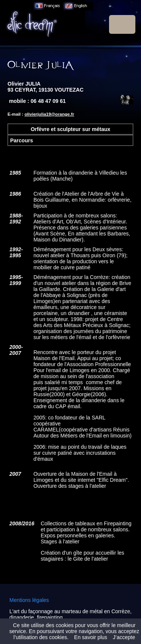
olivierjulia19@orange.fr (49, 114)
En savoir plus (91, 637)
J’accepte (124, 637)
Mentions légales (29, 600)
